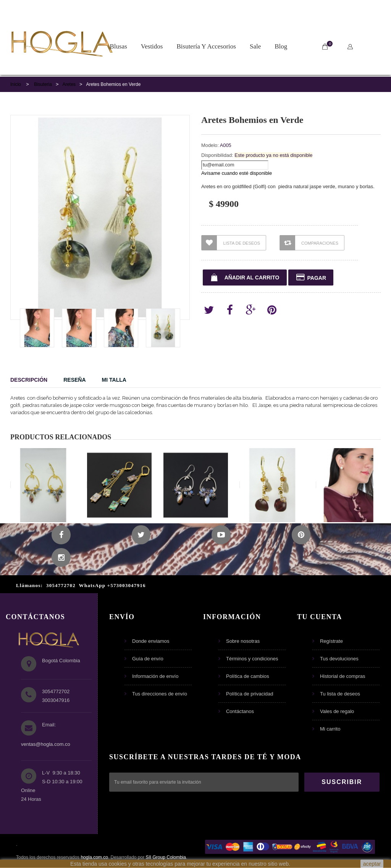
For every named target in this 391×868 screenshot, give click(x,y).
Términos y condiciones (252, 659)
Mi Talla (114, 380)
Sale (255, 46)
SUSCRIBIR (342, 782)
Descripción (29, 380)
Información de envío (155, 677)
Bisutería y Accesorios (206, 46)
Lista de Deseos (231, 243)
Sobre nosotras (243, 641)
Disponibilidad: (217, 155)
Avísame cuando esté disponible (237, 173)
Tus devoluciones (339, 659)
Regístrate (331, 641)
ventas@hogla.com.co (46, 745)
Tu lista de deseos (340, 694)
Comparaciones (309, 243)
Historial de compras (343, 677)
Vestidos (152, 46)
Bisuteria (43, 84)
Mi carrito (330, 729)
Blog (281, 46)
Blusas (119, 46)
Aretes (69, 84)
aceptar (372, 864)
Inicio (16, 84)
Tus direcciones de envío (160, 694)
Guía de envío (148, 659)
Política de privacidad (250, 694)
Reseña (74, 380)
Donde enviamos (151, 641)
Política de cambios (248, 677)
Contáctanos (240, 712)
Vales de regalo (337, 712)
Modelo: (210, 145)
